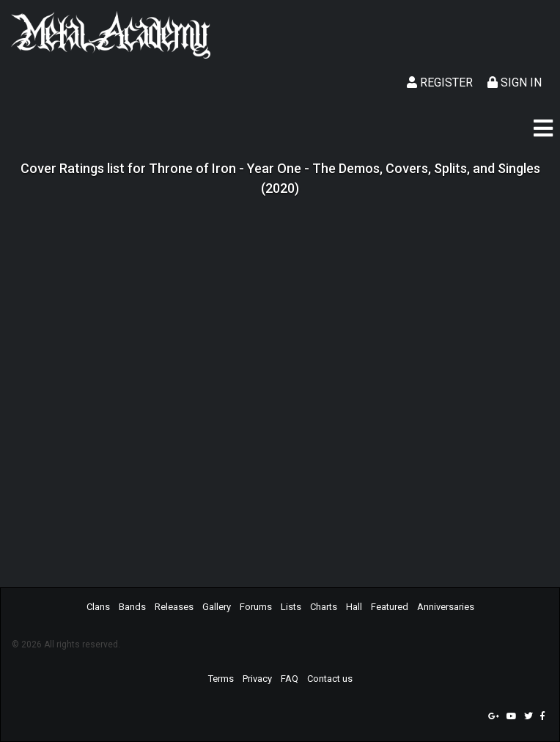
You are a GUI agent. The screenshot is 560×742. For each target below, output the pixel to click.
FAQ (290, 679)
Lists (291, 607)
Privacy (257, 679)
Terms (221, 679)
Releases (174, 607)
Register (440, 82)
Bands (132, 607)
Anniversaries (446, 607)
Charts (324, 607)
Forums (256, 607)
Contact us (330, 679)
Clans (98, 607)
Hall (354, 607)
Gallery (217, 607)
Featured (390, 607)
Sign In (515, 82)
